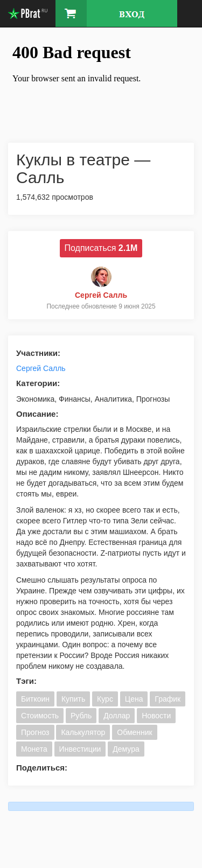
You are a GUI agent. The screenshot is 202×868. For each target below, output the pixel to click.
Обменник (134, 732)
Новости (156, 716)
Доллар (117, 716)
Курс (105, 699)
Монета (34, 749)
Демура (126, 749)
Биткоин (35, 699)
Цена (134, 699)
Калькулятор (83, 732)
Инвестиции (80, 749)
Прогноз (35, 732)
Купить (73, 699)
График (168, 699)
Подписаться (101, 248)
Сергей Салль (41, 368)
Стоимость (40, 716)
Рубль (81, 716)
